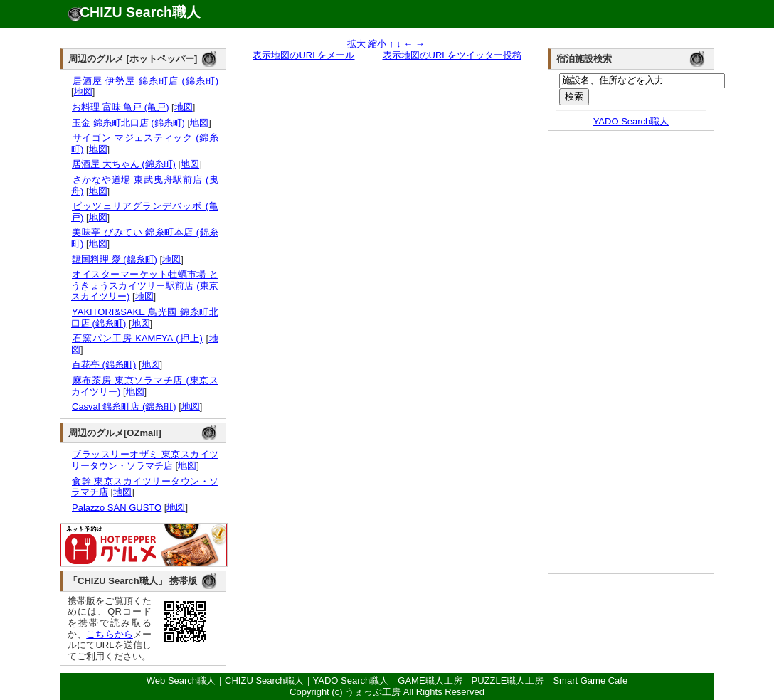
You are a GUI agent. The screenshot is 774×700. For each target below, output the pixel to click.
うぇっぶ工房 (373, 692)
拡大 (356, 44)
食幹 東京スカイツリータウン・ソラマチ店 (145, 487)
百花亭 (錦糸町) (104, 365)
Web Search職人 (181, 680)
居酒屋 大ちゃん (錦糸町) (123, 164)
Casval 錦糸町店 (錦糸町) (124, 407)
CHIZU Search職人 (140, 12)
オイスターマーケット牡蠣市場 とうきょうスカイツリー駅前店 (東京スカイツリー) (145, 285)
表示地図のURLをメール (303, 55)
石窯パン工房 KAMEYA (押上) (137, 338)
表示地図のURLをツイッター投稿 (452, 55)
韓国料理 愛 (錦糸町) (114, 259)
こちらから (110, 634)
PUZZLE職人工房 (508, 680)
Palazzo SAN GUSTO (116, 508)
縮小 (377, 44)
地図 (83, 91)
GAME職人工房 (430, 680)
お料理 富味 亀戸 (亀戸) (120, 107)
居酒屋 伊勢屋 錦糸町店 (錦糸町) (145, 81)
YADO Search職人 (631, 121)
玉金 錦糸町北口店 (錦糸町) (128, 123)
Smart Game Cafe (590, 680)
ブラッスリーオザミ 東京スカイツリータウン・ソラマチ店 (145, 460)
